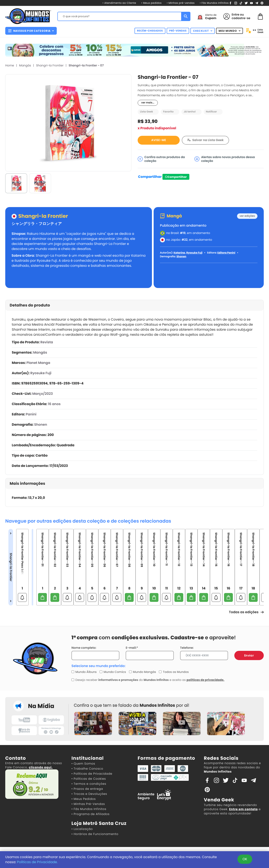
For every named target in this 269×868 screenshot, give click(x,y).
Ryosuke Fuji (194, 253)
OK (245, 859)
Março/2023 (42, 394)
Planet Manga (38, 363)
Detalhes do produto (30, 305)
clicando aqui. (41, 767)
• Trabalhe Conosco (87, 769)
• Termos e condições (89, 784)
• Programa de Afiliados (90, 814)
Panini (31, 414)
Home (10, 65)
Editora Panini (226, 253)
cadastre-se (241, 18)
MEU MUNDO (229, 31)
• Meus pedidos (151, 3)
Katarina (179, 253)
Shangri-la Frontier (50, 65)
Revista (47, 342)
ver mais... (148, 103)
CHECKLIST (203, 31)
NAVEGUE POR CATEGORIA (31, 31)
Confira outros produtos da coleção (161, 159)
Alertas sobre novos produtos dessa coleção (225, 159)
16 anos (54, 404)
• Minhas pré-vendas (181, 3)
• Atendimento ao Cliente (119, 3)
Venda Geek (219, 800)
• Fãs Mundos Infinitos (214, 3)
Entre (235, 15)
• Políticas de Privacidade (92, 774)
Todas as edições (246, 612)
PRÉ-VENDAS (178, 31)
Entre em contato (243, 809)
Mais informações (27, 484)
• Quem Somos (83, 764)
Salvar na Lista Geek (208, 140)
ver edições (247, 216)
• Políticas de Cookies (89, 779)
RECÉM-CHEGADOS (150, 31)
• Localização (82, 829)
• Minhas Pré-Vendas (88, 804)
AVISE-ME (159, 140)
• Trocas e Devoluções (89, 794)
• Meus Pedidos (84, 799)
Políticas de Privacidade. (37, 862)
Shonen (181, 257)
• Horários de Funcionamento (95, 834)
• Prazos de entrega (87, 789)
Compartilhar (150, 177)
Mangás (25, 65)
